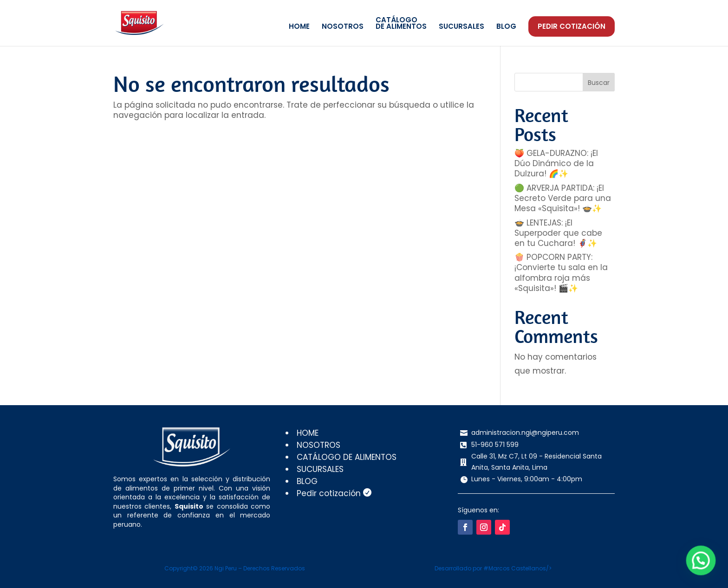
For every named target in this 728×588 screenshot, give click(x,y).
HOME (299, 27)
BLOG (506, 27)
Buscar (599, 83)
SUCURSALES (461, 27)
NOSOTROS (343, 27)
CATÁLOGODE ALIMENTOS (401, 24)
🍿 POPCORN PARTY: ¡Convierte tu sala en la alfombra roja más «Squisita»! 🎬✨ (561, 272)
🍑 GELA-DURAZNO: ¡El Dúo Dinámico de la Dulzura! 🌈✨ (556, 163)
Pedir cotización (572, 26)
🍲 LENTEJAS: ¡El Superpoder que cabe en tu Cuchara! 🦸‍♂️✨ (558, 233)
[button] (703, 568)
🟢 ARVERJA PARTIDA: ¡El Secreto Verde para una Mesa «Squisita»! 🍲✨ (563, 198)
